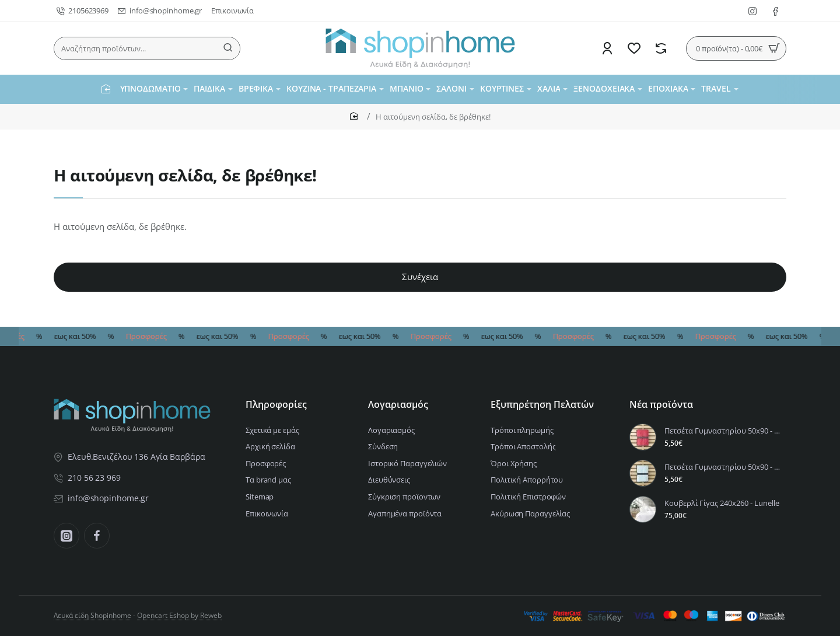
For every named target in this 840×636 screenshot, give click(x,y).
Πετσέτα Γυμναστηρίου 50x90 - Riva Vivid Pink (724, 431)
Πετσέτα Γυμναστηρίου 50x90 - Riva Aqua (724, 467)
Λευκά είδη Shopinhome (92, 615)
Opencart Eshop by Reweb (179, 615)
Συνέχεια (420, 277)
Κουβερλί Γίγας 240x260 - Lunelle (722, 503)
